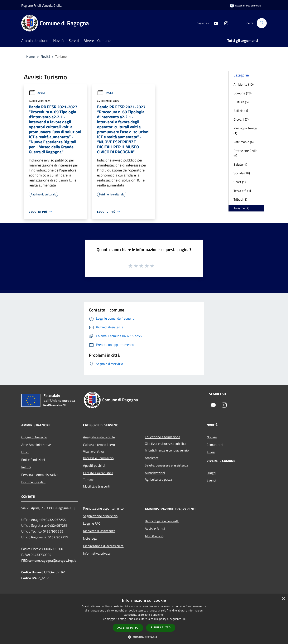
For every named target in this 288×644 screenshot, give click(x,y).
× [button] (283, 599)
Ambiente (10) (244, 84)
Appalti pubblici (94, 465)
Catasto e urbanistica (98, 473)
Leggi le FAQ (92, 523)
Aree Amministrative (36, 445)
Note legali (91, 538)
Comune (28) (243, 93)
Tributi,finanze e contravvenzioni (168, 450)
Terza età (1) (242, 191)
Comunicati (215, 445)
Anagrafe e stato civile (99, 437)
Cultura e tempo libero (99, 445)
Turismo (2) (241, 208)
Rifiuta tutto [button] (161, 627)
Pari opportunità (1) (245, 131)
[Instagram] (225, 23)
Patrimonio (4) (244, 142)
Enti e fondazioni (33, 460)
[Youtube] (214, 23)
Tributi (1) (240, 199)
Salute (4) (240, 164)
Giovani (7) (241, 119)
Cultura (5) (241, 102)
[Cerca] (262, 23)
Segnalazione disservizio (100, 516)
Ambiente (152, 458)
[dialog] (144, 619)
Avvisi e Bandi (155, 529)
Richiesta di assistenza (99, 531)
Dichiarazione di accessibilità (103, 546)
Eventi (211, 480)
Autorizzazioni (155, 473)
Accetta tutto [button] (128, 628)
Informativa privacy (97, 553)
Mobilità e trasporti (97, 486)
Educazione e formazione (162, 437)
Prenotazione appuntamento (103, 508)
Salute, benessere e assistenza (167, 465)
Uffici (25, 452)
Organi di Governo (34, 437)
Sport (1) (240, 182)
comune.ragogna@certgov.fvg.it (52, 560)
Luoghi (211, 473)
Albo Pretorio (154, 536)
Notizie (212, 437)
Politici (26, 467)
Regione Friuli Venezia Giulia (41, 5)
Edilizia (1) (241, 111)
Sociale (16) (242, 173)
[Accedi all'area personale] (246, 6)
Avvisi (37, 93)
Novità (45, 56)
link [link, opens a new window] (184, 619)
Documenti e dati (33, 482)
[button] (144, 637)
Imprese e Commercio (98, 458)
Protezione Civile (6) (245, 153)
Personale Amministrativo (40, 475)
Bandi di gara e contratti (162, 521)
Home (30, 56)
